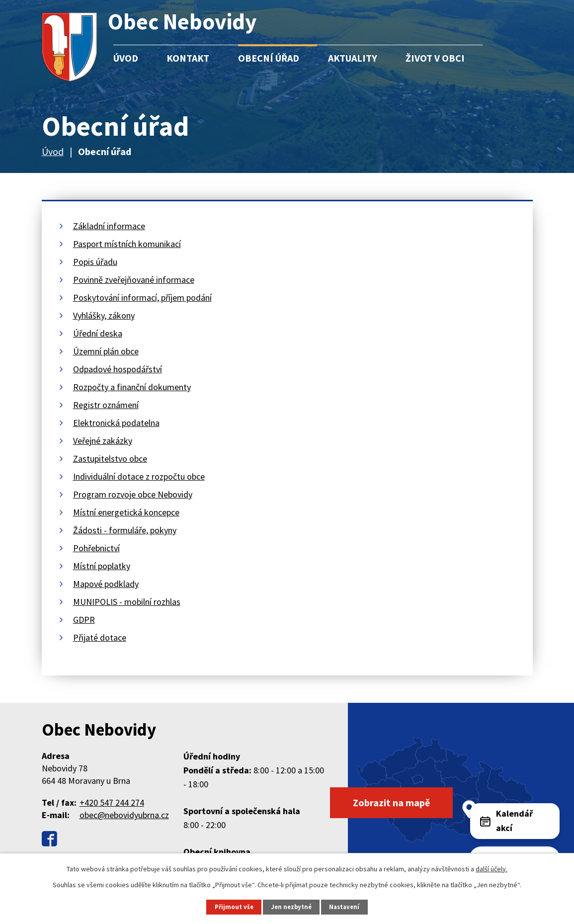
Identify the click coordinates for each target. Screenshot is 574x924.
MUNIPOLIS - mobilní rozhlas (127, 602)
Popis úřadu (95, 262)
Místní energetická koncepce (126, 512)
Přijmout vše (234, 907)
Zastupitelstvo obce (110, 459)
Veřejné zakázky (103, 441)
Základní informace (109, 226)
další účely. (492, 869)
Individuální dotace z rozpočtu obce (139, 476)
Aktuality (353, 58)
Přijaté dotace (100, 637)
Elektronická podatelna (116, 423)
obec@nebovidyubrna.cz (124, 815)
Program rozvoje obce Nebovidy (133, 494)
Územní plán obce (106, 351)
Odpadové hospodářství (118, 369)
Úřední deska (98, 333)
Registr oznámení (106, 405)
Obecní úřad (269, 58)
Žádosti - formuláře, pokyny (125, 530)
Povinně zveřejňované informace (134, 280)
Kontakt (188, 58)
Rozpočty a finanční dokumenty (132, 387)
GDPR (84, 620)
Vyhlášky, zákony (104, 315)
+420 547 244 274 (112, 802)
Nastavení (344, 907)
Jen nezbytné (291, 907)
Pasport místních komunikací (127, 244)
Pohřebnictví (96, 548)
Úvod (126, 58)
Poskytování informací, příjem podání (142, 297)
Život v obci (435, 58)
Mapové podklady (106, 584)
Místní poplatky (102, 566)
